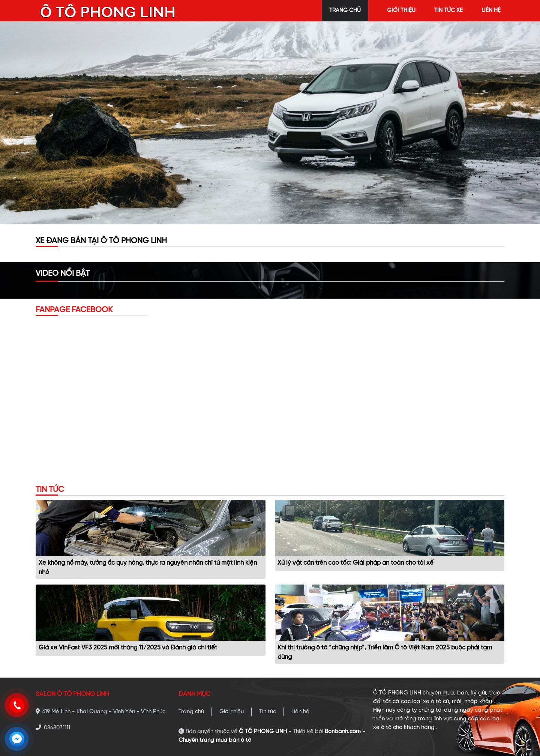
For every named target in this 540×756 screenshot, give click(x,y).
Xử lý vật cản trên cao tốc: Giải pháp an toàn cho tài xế (355, 563)
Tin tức (268, 712)
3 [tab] (281, 220)
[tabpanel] (270, 123)
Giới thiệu (232, 712)
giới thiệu (401, 11)
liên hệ (491, 11)
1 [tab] (259, 220)
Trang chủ (191, 712)
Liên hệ (300, 712)
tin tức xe (448, 11)
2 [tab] (270, 220)
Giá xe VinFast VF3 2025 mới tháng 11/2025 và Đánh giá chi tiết (128, 648)
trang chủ (345, 11)
